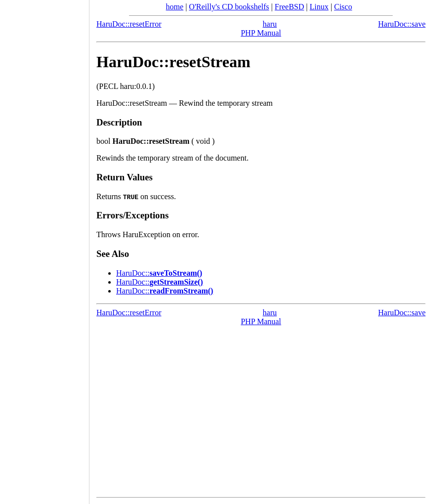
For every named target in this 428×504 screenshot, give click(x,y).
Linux (319, 7)
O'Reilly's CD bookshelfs (229, 7)
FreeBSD (290, 7)
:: (159, 273)
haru (270, 24)
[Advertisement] (44, 249)
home (175, 7)
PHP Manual (261, 33)
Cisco (343, 7)
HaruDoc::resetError (129, 24)
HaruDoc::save (402, 24)
